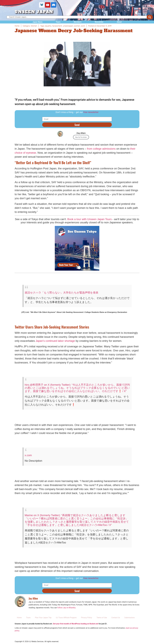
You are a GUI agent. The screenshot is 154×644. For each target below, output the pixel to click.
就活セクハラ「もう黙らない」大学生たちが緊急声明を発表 (62, 293)
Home (19, 618)
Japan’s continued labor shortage (55, 341)
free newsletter (91, 112)
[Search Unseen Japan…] (79, 17)
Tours (58, 22)
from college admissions (101, 149)
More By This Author (81, 137)
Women (34, 26)
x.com (28, 455)
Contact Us (116, 618)
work (83, 26)
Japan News (37, 22)
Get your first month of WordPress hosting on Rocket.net (76, 624)
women (77, 26)
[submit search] (150, 17)
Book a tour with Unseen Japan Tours (90, 219)
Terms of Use (102, 618)
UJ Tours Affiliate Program (66, 618)
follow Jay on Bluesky (66, 608)
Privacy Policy (87, 618)
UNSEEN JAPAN (34, 12)
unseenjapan (68, 26)
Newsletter (99, 22)
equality (48, 26)
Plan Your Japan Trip (43, 618)
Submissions (130, 618)
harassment (57, 26)
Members (78, 22)
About (119, 22)
